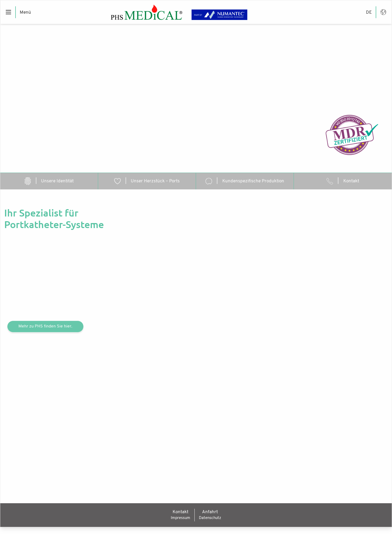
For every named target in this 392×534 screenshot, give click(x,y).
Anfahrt (210, 512)
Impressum (180, 518)
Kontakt (180, 512)
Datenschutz (210, 518)
